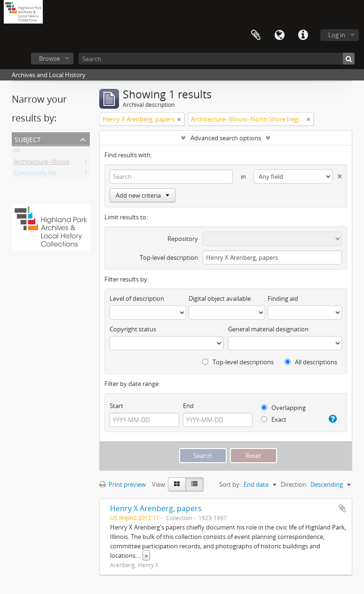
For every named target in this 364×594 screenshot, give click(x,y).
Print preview (123, 484)
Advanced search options (226, 138)
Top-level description (169, 257)
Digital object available (220, 298)
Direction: (294, 484)
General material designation (268, 329)
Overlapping (283, 408)
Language (279, 35)
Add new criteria (142, 195)
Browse (49, 58)
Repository (183, 239)
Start (116, 406)
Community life (35, 175)
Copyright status (133, 329)
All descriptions (311, 362)
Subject (28, 139)
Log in (337, 35)
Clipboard (256, 35)
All (17, 152)
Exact (274, 419)
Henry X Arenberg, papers (156, 508)
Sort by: (230, 484)
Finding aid (283, 298)
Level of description (137, 298)
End (188, 406)
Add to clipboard (342, 508)
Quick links (303, 35)
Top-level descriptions (238, 362)
